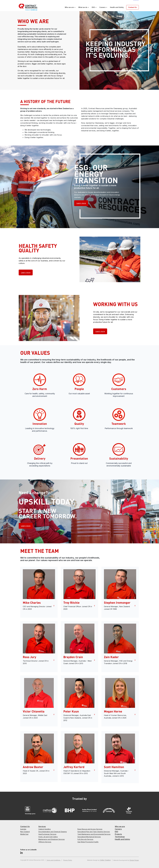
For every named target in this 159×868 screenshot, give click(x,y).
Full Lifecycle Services (85, 839)
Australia (23, 829)
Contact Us (132, 7)
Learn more (81, 203)
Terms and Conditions (54, 860)
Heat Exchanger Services (47, 834)
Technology (120, 837)
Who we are (69, 7)
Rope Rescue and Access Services (90, 829)
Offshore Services (45, 842)
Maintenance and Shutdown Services (52, 839)
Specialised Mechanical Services (89, 837)
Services (42, 826)
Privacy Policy (68, 860)
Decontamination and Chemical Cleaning (53, 832)
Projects (118, 834)
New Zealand (25, 832)
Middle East (24, 834)
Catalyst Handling (44, 829)
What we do (83, 7)
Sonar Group (134, 860)
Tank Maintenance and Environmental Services (94, 834)
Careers (102, 7)
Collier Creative (105, 860)
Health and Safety (117, 7)
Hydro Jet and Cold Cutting (48, 837)
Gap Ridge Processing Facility (88, 842)
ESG (93, 7)
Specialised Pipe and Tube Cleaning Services (94, 832)
